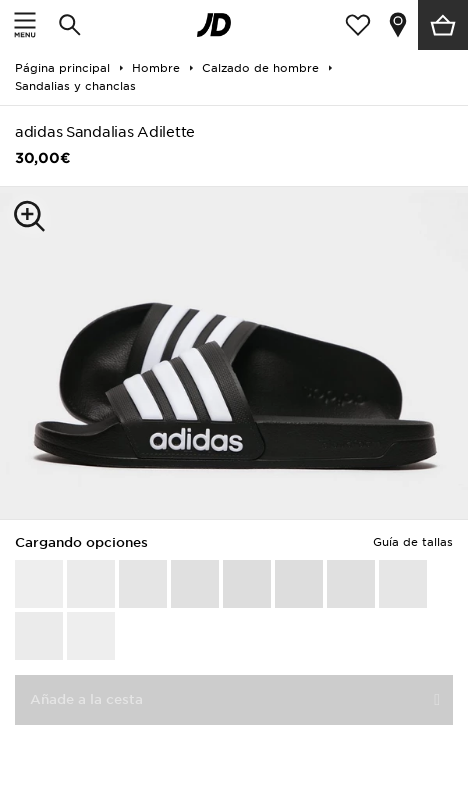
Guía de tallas (413, 542)
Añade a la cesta (86, 699)
